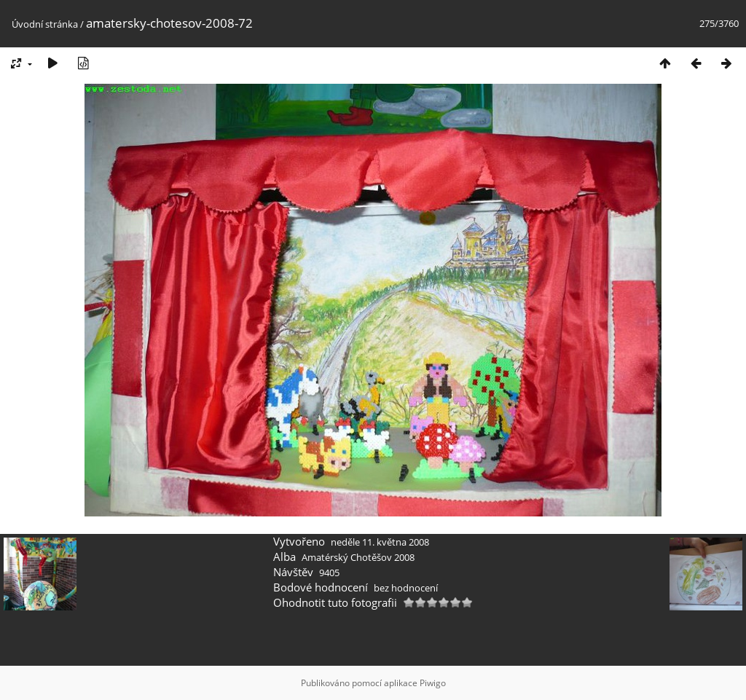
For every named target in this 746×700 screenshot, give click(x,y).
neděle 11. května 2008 (380, 542)
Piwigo (433, 683)
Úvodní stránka (45, 24)
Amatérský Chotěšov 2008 (358, 557)
